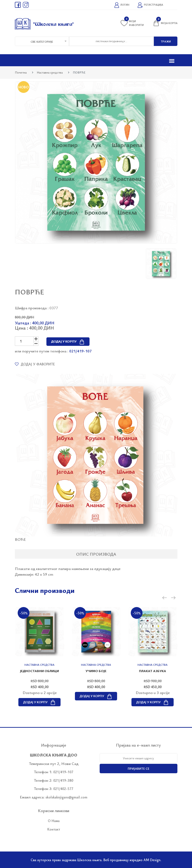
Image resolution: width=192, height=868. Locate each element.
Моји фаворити (132, 23)
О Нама (54, 821)
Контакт (54, 829)
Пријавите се (139, 769)
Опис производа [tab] (96, 554)
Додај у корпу (68, 341)
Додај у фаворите (35, 364)
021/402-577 (63, 789)
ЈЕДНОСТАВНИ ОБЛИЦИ (39, 671)
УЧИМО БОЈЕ (96, 671)
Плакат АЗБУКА (153, 671)
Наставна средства (50, 72)
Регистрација (150, 5)
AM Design (152, 860)
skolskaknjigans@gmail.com (66, 797)
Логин (122, 5)
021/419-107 (80, 351)
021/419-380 (63, 780)
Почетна (21, 72)
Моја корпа (165, 23)
